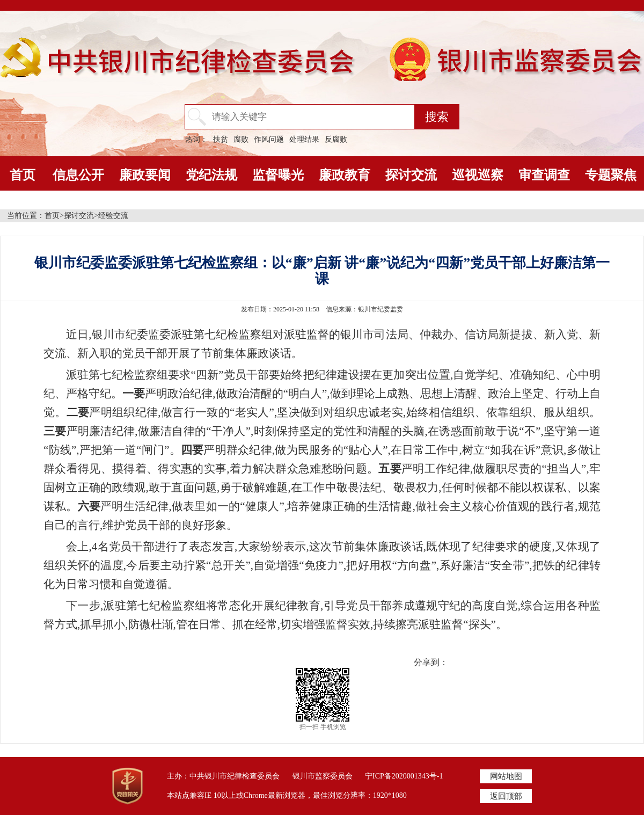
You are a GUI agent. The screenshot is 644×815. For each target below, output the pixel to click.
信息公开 (78, 175)
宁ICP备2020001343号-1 (404, 776)
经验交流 (113, 216)
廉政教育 (345, 175)
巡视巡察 (478, 175)
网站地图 (506, 776)
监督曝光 (278, 175)
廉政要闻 (145, 175)
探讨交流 (411, 175)
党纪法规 (211, 175)
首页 (23, 175)
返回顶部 (506, 796)
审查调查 (544, 175)
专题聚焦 (611, 175)
